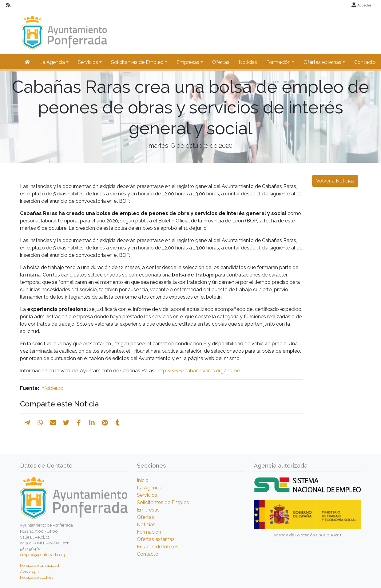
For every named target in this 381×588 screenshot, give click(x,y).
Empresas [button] (188, 62)
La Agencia (150, 488)
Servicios (147, 495)
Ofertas (221, 62)
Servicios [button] (88, 62)
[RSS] (8, 5)
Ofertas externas (156, 539)
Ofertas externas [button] (322, 62)
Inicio (143, 480)
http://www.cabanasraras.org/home (198, 371)
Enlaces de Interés (158, 547)
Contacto (365, 62)
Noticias (248, 62)
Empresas (148, 510)
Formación (149, 532)
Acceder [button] (362, 5)
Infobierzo (52, 388)
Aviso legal (30, 572)
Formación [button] (278, 62)
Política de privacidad (40, 565)
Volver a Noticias (335, 181)
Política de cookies (37, 577)
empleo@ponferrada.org (43, 555)
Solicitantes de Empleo (163, 502)
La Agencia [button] (52, 62)
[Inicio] (63, 30)
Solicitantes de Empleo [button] (137, 62)
